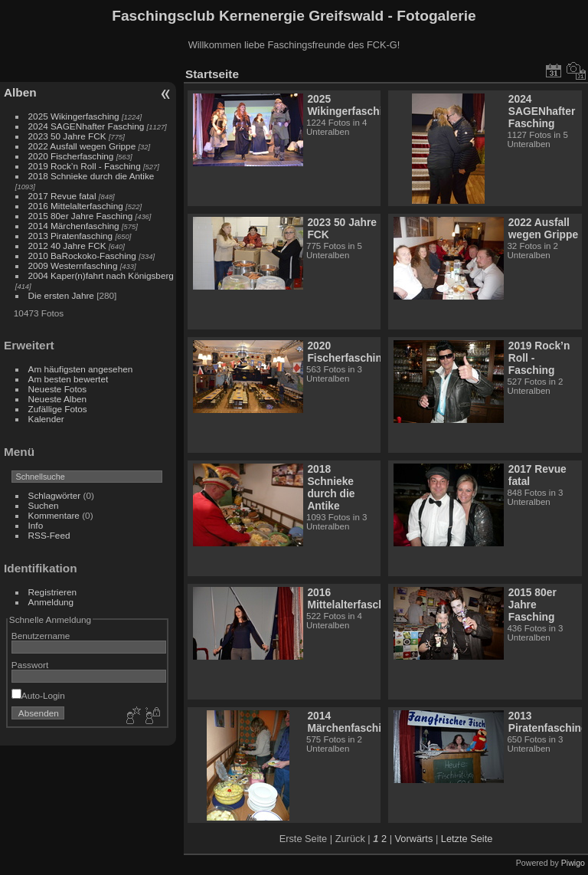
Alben (20, 92)
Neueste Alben (58, 399)
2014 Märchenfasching (74, 226)
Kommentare (54, 515)
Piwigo (573, 863)
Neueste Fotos (58, 389)
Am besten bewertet (69, 379)
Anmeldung (51, 602)
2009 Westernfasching (73, 265)
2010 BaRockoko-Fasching (82, 256)
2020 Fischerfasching (71, 156)
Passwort (30, 665)
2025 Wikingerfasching (74, 116)
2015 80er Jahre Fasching (82, 216)
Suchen (44, 505)
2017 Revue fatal (62, 196)
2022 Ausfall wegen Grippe (82, 146)
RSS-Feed (49, 535)
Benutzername (41, 636)
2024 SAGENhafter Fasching (87, 126)
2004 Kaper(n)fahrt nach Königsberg (101, 275)
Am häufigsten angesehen (81, 369)
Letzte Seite (467, 839)
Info (36, 525)
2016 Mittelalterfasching (77, 206)
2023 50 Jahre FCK (67, 136)
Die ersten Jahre (61, 295)
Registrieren (52, 592)
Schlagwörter (55, 495)
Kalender (46, 419)
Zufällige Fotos (58, 409)
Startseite (212, 74)
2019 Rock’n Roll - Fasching (85, 166)
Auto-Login (38, 695)
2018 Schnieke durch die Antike (91, 176)
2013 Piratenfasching (71, 236)
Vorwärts (414, 839)
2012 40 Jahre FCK (67, 246)
